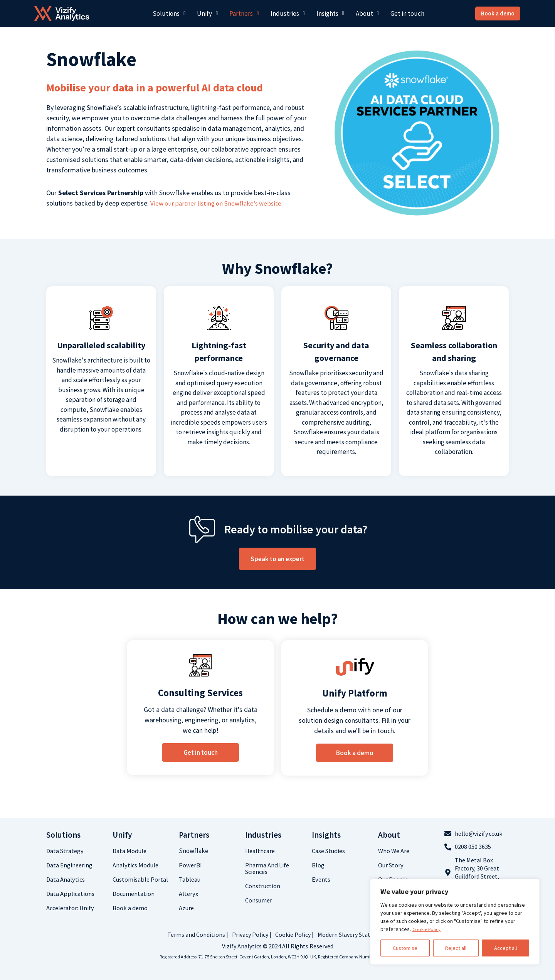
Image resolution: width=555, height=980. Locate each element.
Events (321, 879)
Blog (318, 865)
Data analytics (66, 879)
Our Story (392, 865)
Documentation (135, 894)
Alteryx (189, 894)
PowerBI (191, 865)
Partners (244, 13)
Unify (207, 13)
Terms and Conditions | (198, 934)
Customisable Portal (141, 879)
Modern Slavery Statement (353, 934)
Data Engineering (70, 865)
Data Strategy (66, 851)
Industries (288, 13)
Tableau (190, 879)
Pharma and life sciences (267, 868)
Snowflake (194, 851)
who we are (394, 851)
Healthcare (261, 851)
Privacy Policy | (252, 934)
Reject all (456, 948)
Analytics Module (136, 865)
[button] (169, 14)
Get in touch (407, 13)
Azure (187, 908)
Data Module (130, 851)
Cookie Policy (428, 929)
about (389, 835)
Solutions (169, 13)
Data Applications (71, 894)
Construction (263, 886)
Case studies (330, 851)
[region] (455, 922)
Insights (330, 13)
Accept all (505, 948)
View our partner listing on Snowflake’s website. (219, 203)
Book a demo (130, 908)
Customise (405, 948)
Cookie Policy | (294, 934)
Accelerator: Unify (71, 908)
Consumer (259, 900)
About (367, 13)
